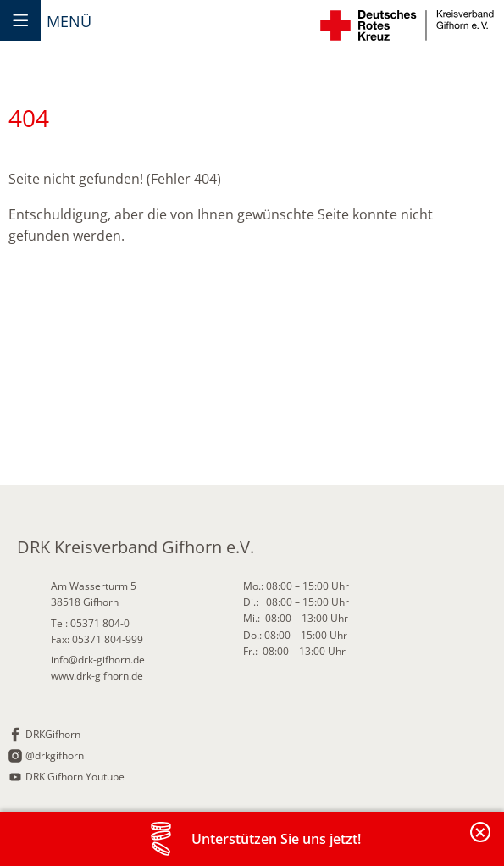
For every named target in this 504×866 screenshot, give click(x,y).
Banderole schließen (481, 842)
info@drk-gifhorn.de (98, 660)
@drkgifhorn (55, 755)
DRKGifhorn (53, 734)
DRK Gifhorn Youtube (75, 777)
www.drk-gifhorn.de (97, 676)
